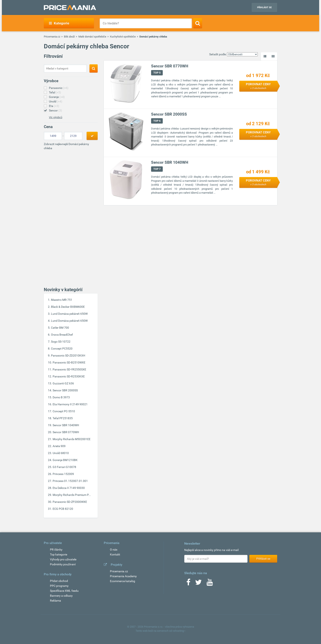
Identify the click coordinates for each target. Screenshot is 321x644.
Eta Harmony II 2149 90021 (70, 404)
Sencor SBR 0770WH (66, 432)
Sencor (55, 110)
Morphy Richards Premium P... (72, 495)
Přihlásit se (264, 7)
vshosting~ (179, 631)
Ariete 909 (59, 446)
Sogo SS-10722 (61, 342)
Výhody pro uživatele (63, 559)
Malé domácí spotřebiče (92, 37)
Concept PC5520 (62, 349)
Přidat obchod (59, 581)
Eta (54, 106)
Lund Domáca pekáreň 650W (69, 314)
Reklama (55, 601)
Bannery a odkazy (61, 596)
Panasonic (59, 88)
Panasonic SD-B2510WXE (69, 362)
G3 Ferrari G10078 (64, 467)
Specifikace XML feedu (64, 591)
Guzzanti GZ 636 (63, 383)
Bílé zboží (69, 37)
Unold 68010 (61, 453)
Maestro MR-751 (62, 300)
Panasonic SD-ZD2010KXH (68, 356)
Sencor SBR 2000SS (65, 390)
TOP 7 (157, 169)
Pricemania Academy (123, 576)
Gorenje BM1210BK (65, 460)
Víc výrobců (56, 117)
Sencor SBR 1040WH (66, 425)
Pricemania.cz (52, 37)
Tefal (55, 92)
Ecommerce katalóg (123, 581)
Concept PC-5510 (64, 411)
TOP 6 (157, 121)
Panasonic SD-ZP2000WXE (70, 502)
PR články (56, 550)
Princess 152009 (63, 474)
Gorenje (57, 97)
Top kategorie (59, 554)
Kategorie (59, 23)
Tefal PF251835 (63, 418)
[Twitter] (198, 584)
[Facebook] (188, 584)
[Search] (198, 23)
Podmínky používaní (63, 564)
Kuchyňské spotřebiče (123, 37)
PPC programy (59, 586)
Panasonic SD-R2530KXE (69, 376)
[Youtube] (210, 584)
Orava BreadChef (62, 335)
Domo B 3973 (61, 397)
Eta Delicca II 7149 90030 (69, 488)
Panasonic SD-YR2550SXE (69, 369)
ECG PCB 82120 (63, 509)
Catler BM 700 (60, 328)
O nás (114, 550)
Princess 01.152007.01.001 (70, 481)
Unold (56, 101)
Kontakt (115, 554)
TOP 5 (157, 73)
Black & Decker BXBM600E (68, 307)
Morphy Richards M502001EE (72, 439)
